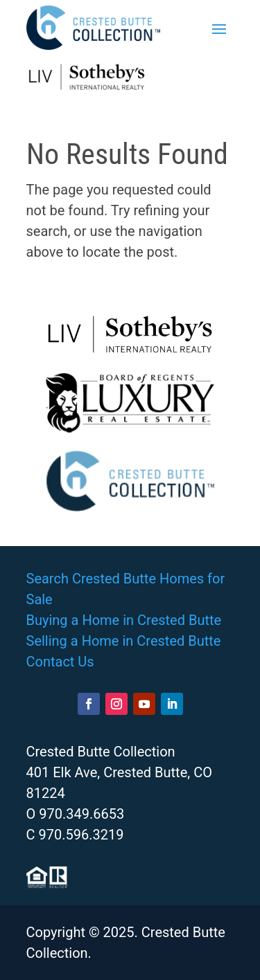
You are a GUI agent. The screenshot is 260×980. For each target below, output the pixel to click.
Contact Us (60, 662)
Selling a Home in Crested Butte (124, 641)
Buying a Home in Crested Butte (124, 620)
